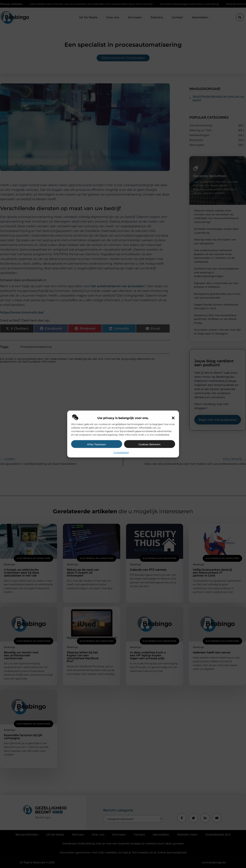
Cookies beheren (149, 444)
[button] (173, 418)
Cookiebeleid (121, 452)
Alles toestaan (97, 444)
